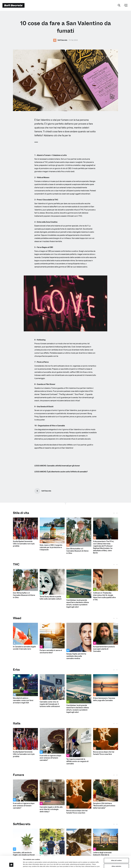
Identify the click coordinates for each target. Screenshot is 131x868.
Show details (92, 865)
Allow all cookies (116, 849)
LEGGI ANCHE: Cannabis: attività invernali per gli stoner (57, 466)
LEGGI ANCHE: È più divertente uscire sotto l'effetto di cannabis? (61, 472)
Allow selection (116, 855)
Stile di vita (21, 513)
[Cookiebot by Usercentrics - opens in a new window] (11, 865)
